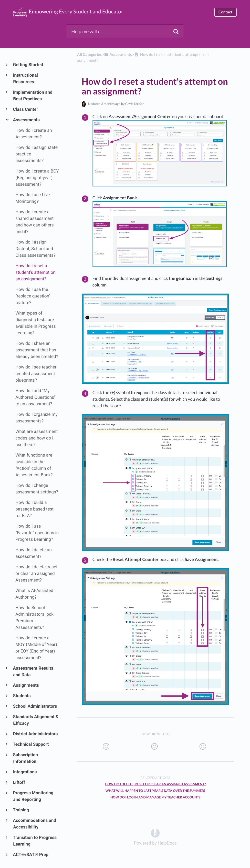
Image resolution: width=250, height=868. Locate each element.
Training (21, 810)
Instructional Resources (26, 79)
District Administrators (36, 734)
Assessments (26, 120)
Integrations (25, 772)
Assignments (26, 685)
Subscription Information (26, 758)
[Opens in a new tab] (155, 833)
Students (22, 696)
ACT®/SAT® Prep (31, 855)
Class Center (26, 109)
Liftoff (19, 782)
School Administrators (35, 706)
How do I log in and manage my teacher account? (155, 797)
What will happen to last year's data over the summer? (155, 791)
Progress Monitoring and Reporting (33, 796)
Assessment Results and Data (33, 672)
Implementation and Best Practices (33, 96)
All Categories (89, 55)
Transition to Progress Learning (35, 841)
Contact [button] (225, 12)
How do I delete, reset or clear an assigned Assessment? (155, 784)
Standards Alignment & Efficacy (36, 720)
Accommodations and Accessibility (35, 824)
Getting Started (28, 65)
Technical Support (31, 744)
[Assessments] (118, 55)
